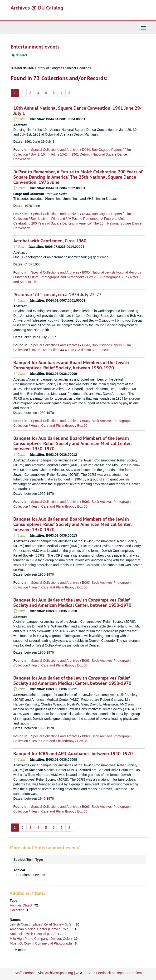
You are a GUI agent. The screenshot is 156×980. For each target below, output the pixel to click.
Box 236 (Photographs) (104, 277)
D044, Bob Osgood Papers (102, 150)
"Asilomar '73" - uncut (93, 350)
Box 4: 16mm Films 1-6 (48, 219)
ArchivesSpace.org (59, 973)
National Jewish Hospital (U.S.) (33, 934)
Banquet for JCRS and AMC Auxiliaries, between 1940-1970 (73, 754)
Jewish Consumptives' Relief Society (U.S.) (42, 924)
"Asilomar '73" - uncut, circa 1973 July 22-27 (57, 294)
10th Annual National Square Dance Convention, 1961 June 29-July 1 (77, 111)
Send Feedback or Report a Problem (115, 973)
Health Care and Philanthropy (53, 426)
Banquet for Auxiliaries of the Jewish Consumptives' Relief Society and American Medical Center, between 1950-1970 (72, 603)
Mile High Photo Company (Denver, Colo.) (41, 939)
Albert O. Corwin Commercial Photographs (42, 943)
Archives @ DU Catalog (37, 8)
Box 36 (83, 426)
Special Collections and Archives (55, 150)
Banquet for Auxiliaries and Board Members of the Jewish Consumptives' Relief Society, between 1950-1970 (71, 365)
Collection (17, 910)
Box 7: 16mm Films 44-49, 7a (52, 350)
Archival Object (21, 905)
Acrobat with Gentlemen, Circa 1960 (50, 241)
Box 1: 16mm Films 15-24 (50, 154)
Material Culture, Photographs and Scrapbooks (50, 277)
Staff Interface (25, 973)
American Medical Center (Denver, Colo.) (41, 929)
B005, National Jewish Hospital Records (112, 272)
